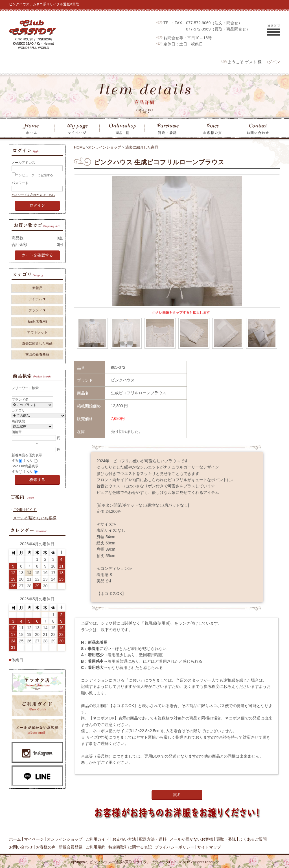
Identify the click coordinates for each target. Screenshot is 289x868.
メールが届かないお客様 (35, 518)
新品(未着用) (37, 321)
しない (29, 461)
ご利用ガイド (25, 510)
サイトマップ (209, 847)
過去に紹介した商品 (142, 147)
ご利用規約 (95, 847)
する (15, 461)
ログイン (272, 62)
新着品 (37, 288)
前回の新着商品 (37, 354)
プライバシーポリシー (174, 847)
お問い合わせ (21, 847)
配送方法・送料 (153, 839)
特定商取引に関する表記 (130, 847)
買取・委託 (226, 839)
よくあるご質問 (253, 839)
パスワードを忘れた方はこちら (33, 195)
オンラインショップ (105, 147)
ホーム (15, 839)
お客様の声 (46, 847)
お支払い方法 (124, 839)
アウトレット (37, 332)
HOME (79, 147)
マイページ (34, 839)
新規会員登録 (71, 847)
